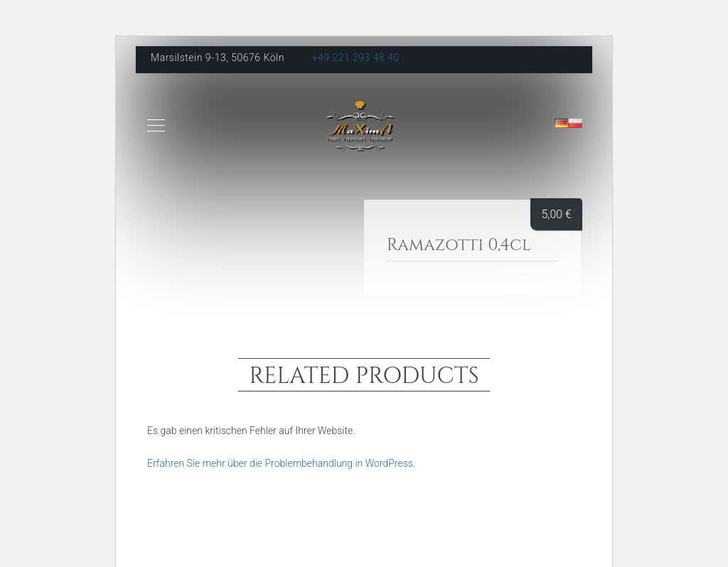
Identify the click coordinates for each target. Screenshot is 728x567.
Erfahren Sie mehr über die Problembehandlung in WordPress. (281, 463)
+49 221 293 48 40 (356, 58)
